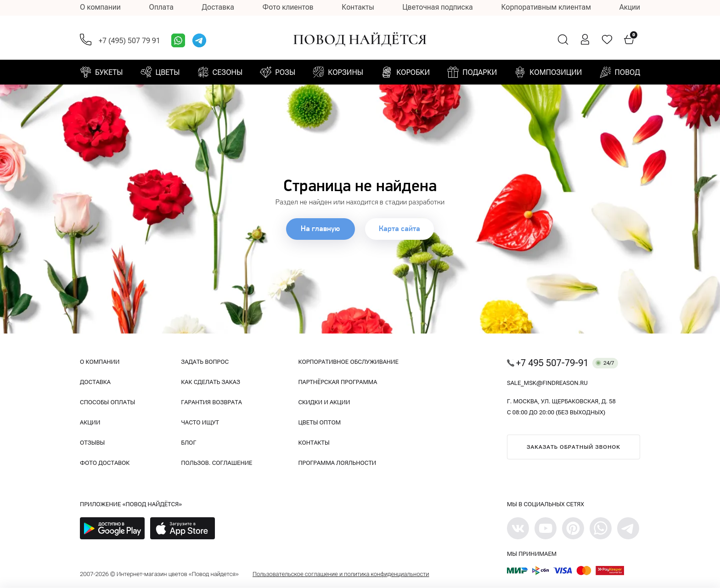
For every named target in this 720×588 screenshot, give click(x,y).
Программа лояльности (337, 463)
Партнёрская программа (337, 382)
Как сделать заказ (211, 382)
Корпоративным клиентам (546, 7)
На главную (320, 229)
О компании (100, 7)
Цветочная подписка (437, 7)
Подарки (480, 72)
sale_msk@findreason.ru (547, 383)
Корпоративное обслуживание (348, 362)
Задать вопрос (205, 362)
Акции (630, 7)
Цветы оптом (319, 422)
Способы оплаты (107, 402)
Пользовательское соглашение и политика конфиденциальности (341, 574)
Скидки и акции (324, 402)
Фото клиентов (288, 7)
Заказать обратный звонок (574, 447)
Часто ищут (200, 422)
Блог (188, 443)
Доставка (218, 7)
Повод (627, 72)
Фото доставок (105, 463)
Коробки (413, 72)
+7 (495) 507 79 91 (129, 41)
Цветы (168, 72)
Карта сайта (401, 229)
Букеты (109, 72)
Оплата (161, 7)
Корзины (346, 72)
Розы (285, 72)
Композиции (556, 72)
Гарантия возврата (211, 402)
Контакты (358, 7)
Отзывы (92, 443)
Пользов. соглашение (217, 463)
